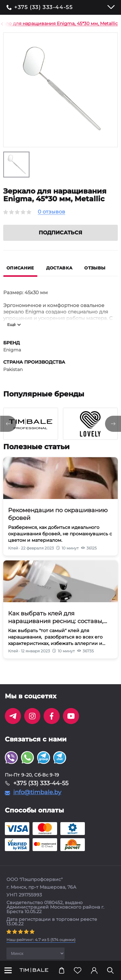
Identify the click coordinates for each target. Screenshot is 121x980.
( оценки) (41, 947)
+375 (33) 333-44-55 (43, 7)
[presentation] (8, 431)
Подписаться (60, 240)
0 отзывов (51, 212)
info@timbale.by (37, 800)
